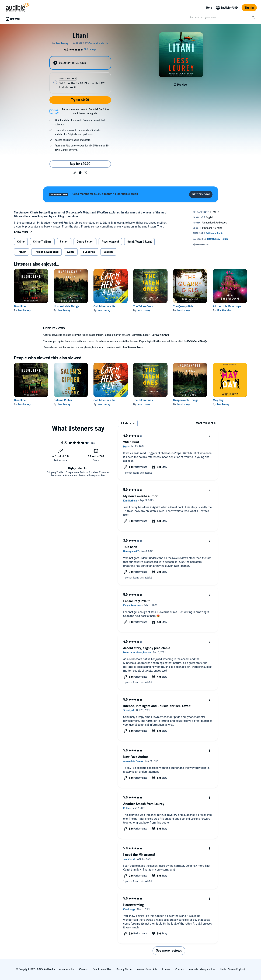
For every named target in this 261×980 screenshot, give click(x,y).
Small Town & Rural (139, 242)
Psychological (110, 242)
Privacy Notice (124, 969)
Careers (83, 969)
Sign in (249, 8)
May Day (218, 400)
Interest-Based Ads (147, 969)
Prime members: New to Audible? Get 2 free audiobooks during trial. (86, 111)
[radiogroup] (80, 75)
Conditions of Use (102, 969)
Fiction (64, 242)
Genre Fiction (85, 242)
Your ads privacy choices (202, 969)
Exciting (108, 252)
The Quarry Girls (183, 306)
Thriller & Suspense (46, 252)
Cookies (180, 969)
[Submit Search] (254, 18)
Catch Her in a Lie (105, 306)
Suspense (89, 252)
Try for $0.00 (80, 100)
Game (71, 252)
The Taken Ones (143, 306)
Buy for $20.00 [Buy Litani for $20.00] (80, 164)
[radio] (80, 63)
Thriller (22, 252)
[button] (75, 172)
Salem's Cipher (63, 400)
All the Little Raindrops (227, 306)
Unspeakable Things (66, 306)
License (166, 969)
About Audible (67, 969)
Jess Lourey (24, 311)
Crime (21, 242)
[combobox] (222, 18)
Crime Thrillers (42, 242)
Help (209, 8)
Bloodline (20, 306)
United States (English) (233, 969)
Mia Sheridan (224, 311)
